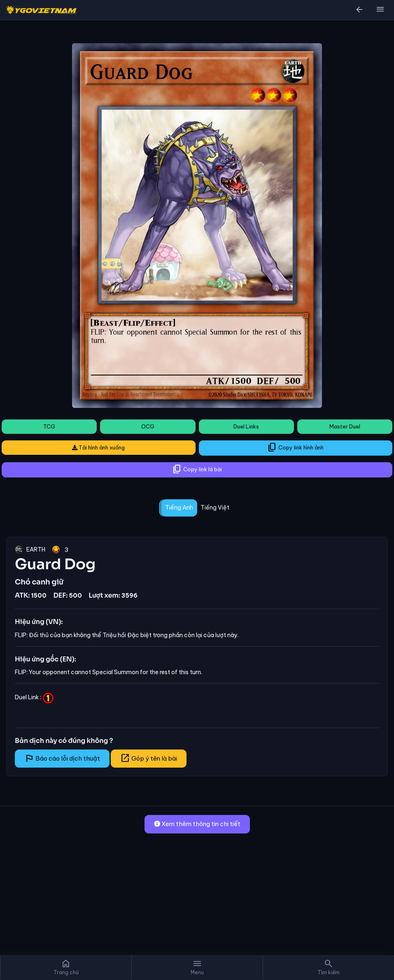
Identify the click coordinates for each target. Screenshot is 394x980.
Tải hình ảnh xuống (98, 447)
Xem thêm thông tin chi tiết (197, 824)
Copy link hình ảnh (295, 447)
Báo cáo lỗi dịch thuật (62, 758)
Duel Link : (34, 697)
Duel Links (246, 426)
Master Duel (345, 426)
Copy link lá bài (197, 469)
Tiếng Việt (215, 507)
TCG (49, 426)
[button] (380, 10)
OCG (148, 426)
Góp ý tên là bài (149, 758)
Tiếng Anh (179, 507)
